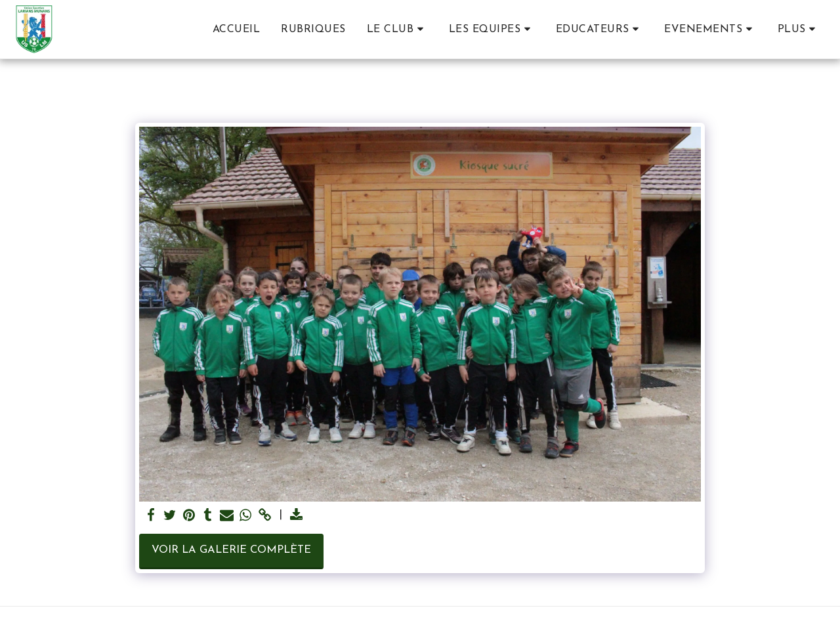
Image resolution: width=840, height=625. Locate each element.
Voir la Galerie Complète (231, 550)
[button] (397, 29)
